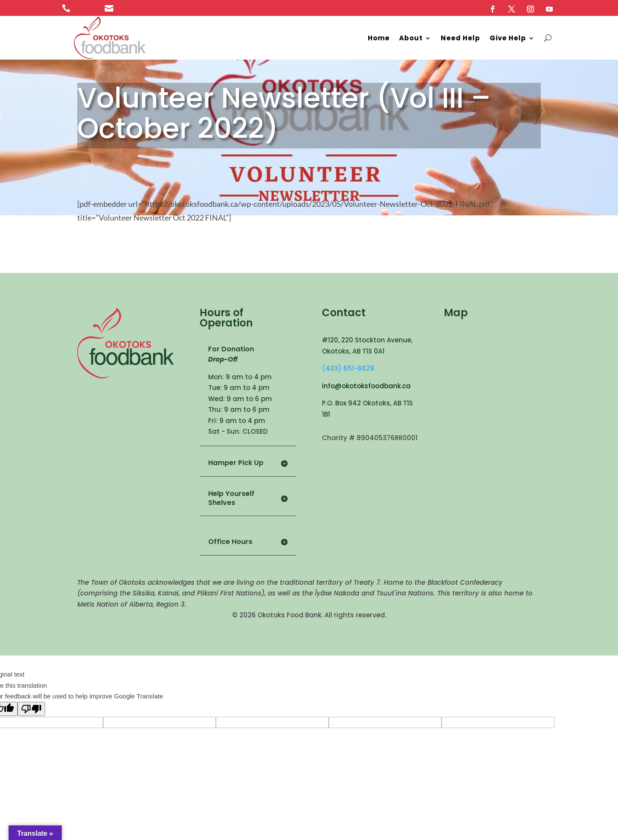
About (411, 38)
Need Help (460, 38)
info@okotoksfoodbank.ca (366, 386)
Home (379, 38)
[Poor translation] (31, 709)
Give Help (508, 38)
